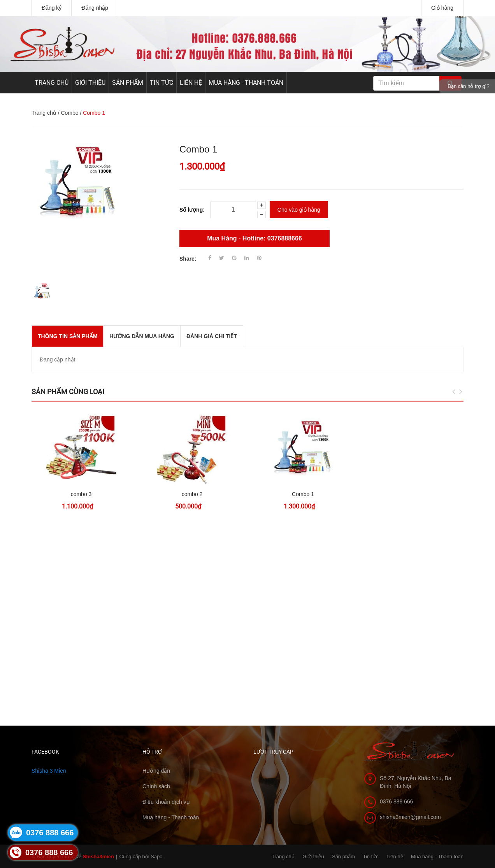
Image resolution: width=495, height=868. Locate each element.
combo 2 (192, 494)
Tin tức (161, 83)
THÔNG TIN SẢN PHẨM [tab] (68, 336)
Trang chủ (52, 83)
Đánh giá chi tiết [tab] (212, 336)
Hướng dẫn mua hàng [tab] (142, 336)
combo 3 (81, 494)
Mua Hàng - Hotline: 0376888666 (255, 238)
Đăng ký (52, 8)
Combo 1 (303, 494)
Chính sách (156, 786)
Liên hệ (191, 83)
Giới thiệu (90, 83)
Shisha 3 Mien (49, 771)
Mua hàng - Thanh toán (246, 83)
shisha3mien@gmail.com (410, 817)
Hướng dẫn (156, 771)
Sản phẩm (128, 83)
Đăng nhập (95, 8)
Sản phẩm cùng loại (68, 392)
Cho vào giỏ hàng (299, 210)
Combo (69, 113)
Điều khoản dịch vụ (166, 802)
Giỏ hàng (442, 8)
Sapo (156, 857)
